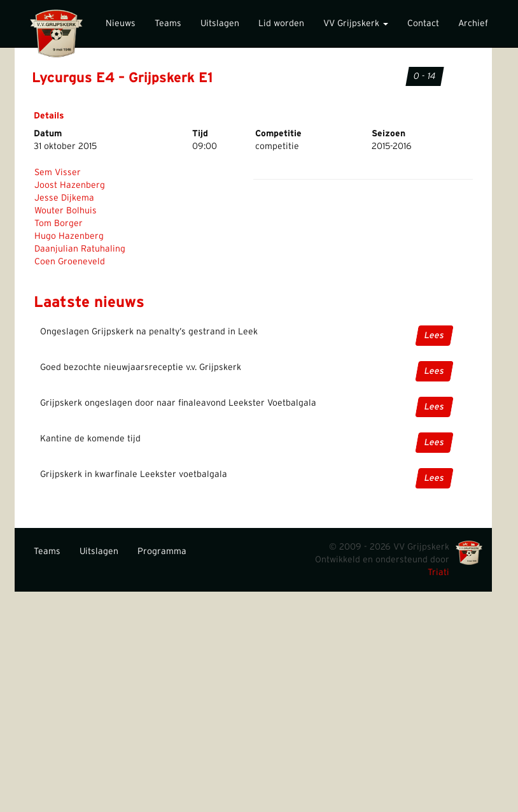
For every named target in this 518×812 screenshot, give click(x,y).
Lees (434, 336)
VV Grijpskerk (356, 24)
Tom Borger (59, 224)
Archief (473, 24)
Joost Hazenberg (70, 185)
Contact (423, 24)
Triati (438, 573)
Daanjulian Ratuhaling (80, 249)
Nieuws (121, 24)
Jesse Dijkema (64, 198)
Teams (168, 24)
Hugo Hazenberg (69, 236)
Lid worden (281, 24)
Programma (162, 552)
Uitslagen (220, 24)
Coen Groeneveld (70, 262)
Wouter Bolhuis (66, 211)
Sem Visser (58, 173)
